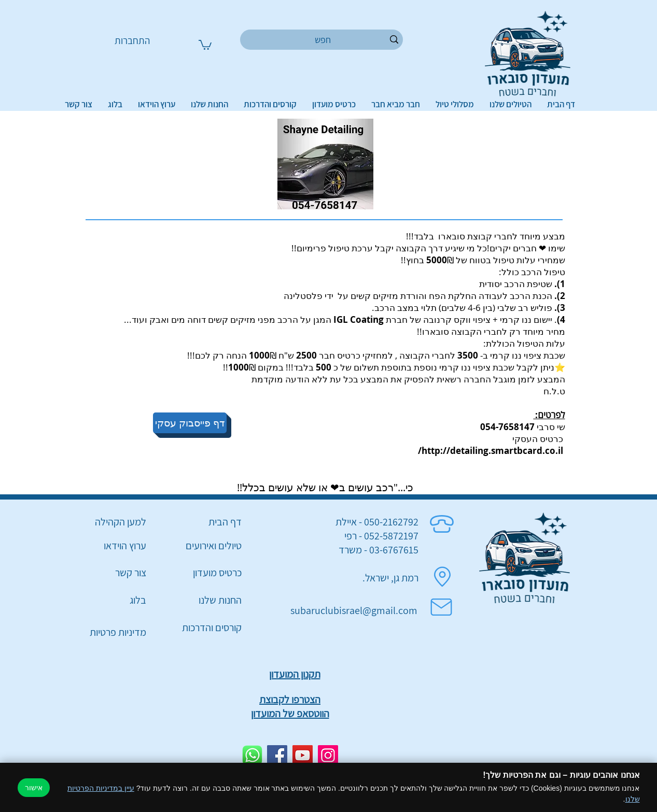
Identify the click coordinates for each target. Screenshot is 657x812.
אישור (34, 788)
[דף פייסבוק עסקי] (190, 423)
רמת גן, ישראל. (390, 578)
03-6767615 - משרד (379, 550)
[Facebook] (277, 755)
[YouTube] (303, 755)
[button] (205, 44)
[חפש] (323, 40)
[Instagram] (328, 755)
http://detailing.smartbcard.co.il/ (491, 451)
